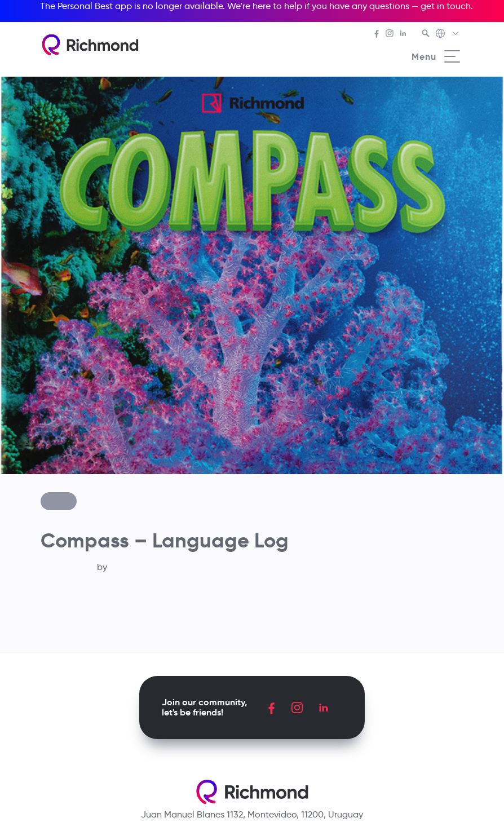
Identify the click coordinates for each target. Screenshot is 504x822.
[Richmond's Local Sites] (448, 34)
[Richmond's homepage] (90, 45)
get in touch (446, 6)
